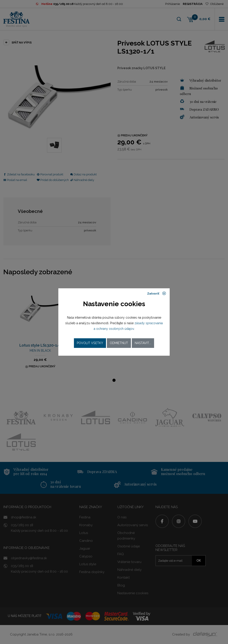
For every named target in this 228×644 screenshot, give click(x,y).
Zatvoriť (157, 293)
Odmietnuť (119, 343)
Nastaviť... (143, 343)
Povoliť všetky (90, 343)
